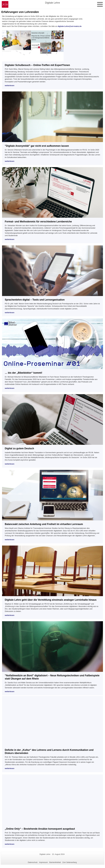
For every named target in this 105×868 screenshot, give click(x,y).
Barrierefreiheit (55, 862)
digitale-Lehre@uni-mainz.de (70, 26)
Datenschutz (33, 862)
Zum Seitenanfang (70, 862)
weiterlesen (10, 85)
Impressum (43, 862)
